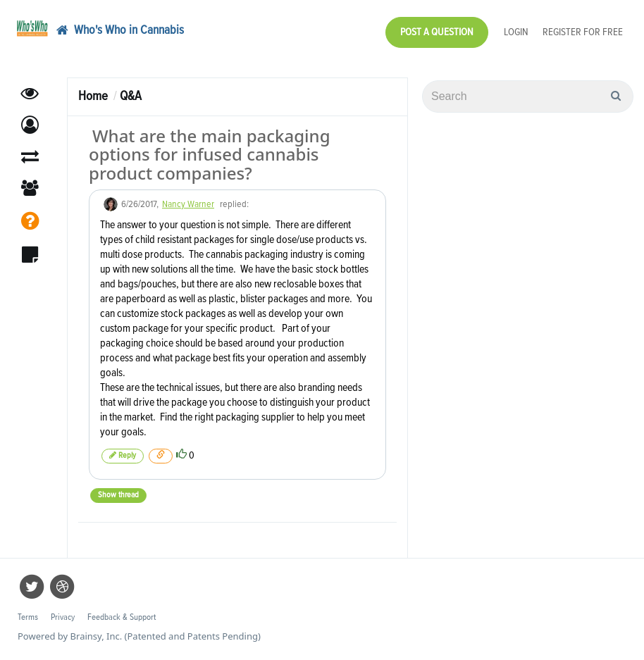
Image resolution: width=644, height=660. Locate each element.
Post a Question (437, 32)
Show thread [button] (118, 495)
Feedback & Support (122, 617)
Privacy (63, 617)
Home (93, 96)
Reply (123, 455)
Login (516, 32)
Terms (28, 617)
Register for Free (583, 32)
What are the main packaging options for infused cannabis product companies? (210, 154)
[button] (30, 125)
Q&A (131, 96)
